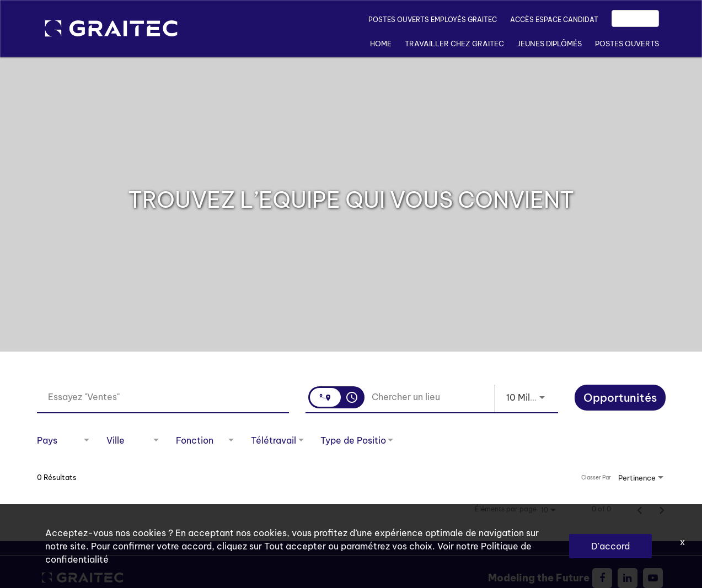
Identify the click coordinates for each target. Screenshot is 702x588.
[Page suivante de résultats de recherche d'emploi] (662, 509)
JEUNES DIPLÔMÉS (550, 44)
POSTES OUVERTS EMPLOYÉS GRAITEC (433, 20)
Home (381, 44)
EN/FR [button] (635, 18)
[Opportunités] (620, 399)
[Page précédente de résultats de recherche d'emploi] (640, 509)
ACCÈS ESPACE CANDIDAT (554, 20)
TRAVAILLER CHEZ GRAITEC (454, 44)
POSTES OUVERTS (627, 44)
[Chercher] (620, 398)
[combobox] (163, 397)
